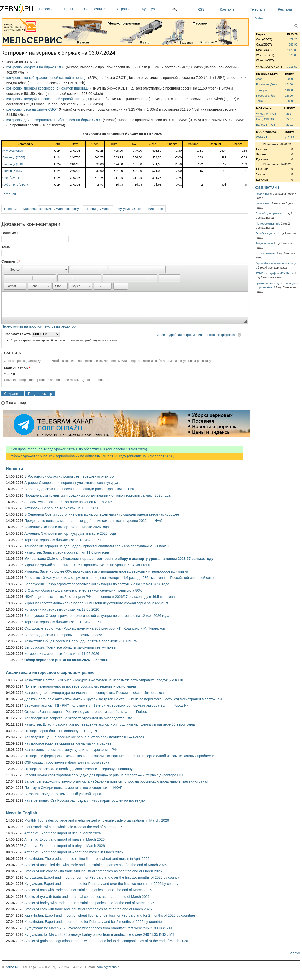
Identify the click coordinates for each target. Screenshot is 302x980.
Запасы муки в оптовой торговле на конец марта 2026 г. (70, 502)
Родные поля (264, 243)
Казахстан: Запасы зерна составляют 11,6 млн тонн (67, 552)
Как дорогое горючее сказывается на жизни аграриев (68, 743)
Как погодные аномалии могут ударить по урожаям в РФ (70, 750)
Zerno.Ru (9, 194)
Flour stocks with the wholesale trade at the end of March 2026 (73, 827)
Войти (259, 18)
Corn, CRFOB (265, 119)
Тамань (261, 101)
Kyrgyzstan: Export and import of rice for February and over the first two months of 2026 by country (101, 884)
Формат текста (18, 334)
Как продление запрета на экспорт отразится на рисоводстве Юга (78, 718)
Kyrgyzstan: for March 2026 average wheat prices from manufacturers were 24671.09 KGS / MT (99, 928)
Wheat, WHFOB (266, 114)
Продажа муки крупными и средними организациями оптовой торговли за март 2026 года (97, 495)
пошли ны (262, 194)
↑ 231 (288, 114)
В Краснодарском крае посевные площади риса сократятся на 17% (80, 489)
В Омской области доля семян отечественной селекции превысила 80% (83, 590)
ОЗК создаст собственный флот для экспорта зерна (67, 762)
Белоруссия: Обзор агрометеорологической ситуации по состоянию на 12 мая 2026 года (97, 584)
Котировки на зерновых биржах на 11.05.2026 (62, 654)
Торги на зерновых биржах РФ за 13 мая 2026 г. (63, 540)
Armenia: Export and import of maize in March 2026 (64, 839)
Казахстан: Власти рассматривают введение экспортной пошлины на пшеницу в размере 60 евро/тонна (110, 724)
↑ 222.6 (289, 119)
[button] (12, 270)
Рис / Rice (155, 209)
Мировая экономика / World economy (51, 209)
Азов (259, 79)
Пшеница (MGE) (13, 171)
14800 (289, 90)
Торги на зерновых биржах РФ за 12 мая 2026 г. (63, 622)
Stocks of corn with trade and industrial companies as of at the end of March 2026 (88, 909)
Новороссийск (265, 96)
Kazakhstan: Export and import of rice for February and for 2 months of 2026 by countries (94, 922)
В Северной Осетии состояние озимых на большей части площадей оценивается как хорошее (102, 514)
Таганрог (262, 90)
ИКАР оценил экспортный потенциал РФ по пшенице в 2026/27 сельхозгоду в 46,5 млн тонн (100, 597)
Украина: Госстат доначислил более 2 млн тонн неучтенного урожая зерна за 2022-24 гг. (97, 603)
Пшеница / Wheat (98, 209)
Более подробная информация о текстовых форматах (196, 335)
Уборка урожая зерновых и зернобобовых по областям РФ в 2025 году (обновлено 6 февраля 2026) (90, 456)
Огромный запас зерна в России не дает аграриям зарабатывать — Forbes (86, 712)
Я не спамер (16, 403)
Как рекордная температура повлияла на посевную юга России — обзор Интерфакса (94, 693)
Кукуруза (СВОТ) (13, 150)
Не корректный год (268, 224)
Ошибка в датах (266, 233)
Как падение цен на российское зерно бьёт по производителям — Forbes (84, 737)
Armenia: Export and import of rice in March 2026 (63, 833)
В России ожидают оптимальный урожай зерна (63, 794)
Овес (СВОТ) (11, 178)
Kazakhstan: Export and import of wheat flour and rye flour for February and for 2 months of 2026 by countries (110, 915)
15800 (289, 96)
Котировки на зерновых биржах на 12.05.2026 (62, 609)
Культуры (156, 9)
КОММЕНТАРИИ (267, 187)
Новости (50, 9)
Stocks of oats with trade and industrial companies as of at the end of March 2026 (88, 890)
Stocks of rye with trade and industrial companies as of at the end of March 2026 (87, 897)
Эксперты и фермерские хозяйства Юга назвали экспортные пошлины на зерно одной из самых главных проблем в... (121, 756)
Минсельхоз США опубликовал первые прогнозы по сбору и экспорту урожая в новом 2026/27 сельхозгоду (119, 559)
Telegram (257, 9)
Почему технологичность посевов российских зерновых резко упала (80, 686)
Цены (73, 9)
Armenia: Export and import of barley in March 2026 (65, 846)
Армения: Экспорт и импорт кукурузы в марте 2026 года (70, 533)
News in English (22, 813)
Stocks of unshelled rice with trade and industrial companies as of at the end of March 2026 (96, 865)
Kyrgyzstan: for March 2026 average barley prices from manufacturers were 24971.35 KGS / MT (99, 934)
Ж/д (175, 9)
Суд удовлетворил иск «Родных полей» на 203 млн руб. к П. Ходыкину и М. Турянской (95, 628)
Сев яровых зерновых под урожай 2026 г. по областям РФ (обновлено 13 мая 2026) (77, 449)
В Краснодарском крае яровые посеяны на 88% (63, 635)
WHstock (262, 137)
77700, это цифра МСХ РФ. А (275, 273)
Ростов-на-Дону (267, 84)
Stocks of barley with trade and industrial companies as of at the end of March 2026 (89, 903)
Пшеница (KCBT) (13, 164)
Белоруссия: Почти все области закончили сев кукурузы (70, 647)
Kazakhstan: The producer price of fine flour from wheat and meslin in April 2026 (87, 859)
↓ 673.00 (292, 55)
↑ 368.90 (292, 44)
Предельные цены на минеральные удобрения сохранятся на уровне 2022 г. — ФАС (93, 521)
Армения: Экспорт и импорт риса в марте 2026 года (67, 527)
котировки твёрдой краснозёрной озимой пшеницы (48, 88)
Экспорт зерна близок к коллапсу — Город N (61, 731)
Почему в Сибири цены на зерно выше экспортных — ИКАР (73, 788)
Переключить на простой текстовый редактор (39, 326)
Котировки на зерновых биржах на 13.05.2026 (62, 508)
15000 (289, 79)
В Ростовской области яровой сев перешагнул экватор (69, 476)
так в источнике (266, 253)
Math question (17, 368)
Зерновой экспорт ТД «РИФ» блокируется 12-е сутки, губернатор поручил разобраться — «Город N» (107, 705)
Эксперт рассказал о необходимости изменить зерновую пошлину (79, 769)
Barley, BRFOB (266, 125)
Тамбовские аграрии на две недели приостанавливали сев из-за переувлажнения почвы (97, 546)
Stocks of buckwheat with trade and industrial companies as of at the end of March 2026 (93, 871)
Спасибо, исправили (269, 213)
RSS (201, 9)
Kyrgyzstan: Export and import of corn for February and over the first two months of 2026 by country (102, 877)
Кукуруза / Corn (130, 209)
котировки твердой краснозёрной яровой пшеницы (48, 99)
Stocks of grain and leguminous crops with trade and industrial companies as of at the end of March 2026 (106, 941)
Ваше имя (10, 233)
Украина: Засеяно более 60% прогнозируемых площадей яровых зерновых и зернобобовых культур (106, 571)
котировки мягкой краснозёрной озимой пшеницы (47, 78)
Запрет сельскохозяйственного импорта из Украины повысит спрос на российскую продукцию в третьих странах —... (120, 781)
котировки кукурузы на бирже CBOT (36, 67)
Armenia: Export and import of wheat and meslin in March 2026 (73, 852)
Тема (5, 247)
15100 (289, 84)
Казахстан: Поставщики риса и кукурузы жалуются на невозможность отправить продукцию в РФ (104, 680)
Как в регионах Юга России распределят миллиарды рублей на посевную (85, 800)
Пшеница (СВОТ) (14, 157)
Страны (128, 9)
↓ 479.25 (292, 39)
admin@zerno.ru (108, 967)
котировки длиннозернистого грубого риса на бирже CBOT (54, 120)
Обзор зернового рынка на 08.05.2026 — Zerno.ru (67, 660)
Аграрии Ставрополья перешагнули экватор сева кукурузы (72, 483)
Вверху (294, 953)
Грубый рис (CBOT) (15, 184)
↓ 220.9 (289, 125)
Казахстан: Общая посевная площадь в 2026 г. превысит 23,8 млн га (81, 641)
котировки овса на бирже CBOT (32, 109)
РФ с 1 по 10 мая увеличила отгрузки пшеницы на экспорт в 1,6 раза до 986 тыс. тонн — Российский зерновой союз (119, 578)
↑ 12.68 (291, 50)
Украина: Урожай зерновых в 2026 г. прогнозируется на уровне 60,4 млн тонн (87, 565)
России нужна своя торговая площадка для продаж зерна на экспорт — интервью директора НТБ (104, 775)
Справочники (99, 9)
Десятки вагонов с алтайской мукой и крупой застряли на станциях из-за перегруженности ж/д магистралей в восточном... (125, 699)
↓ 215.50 (292, 67)
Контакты (228, 9)
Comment (11, 261)
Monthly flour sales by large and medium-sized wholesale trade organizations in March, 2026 (97, 820)
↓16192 (290, 137)
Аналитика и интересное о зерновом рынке (50, 672)
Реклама (285, 9)
